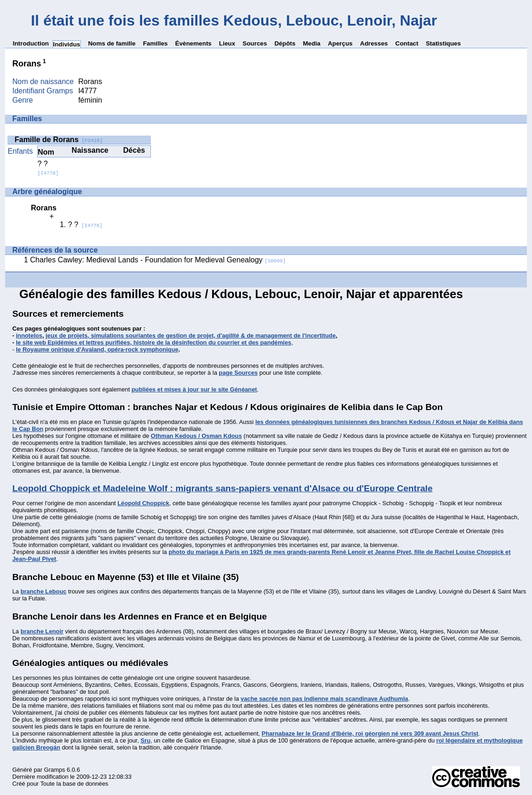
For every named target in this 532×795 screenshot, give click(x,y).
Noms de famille (112, 43)
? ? (48, 168)
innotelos (29, 336)
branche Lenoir (42, 631)
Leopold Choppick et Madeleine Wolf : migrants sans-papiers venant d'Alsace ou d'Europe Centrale (222, 488)
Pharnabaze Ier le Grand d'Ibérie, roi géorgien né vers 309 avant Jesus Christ (370, 733)
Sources (255, 43)
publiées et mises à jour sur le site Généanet (194, 389)
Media (311, 43)
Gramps (55, 770)
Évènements (193, 43)
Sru (146, 740)
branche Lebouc (43, 591)
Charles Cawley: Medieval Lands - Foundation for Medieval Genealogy (158, 260)
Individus (67, 44)
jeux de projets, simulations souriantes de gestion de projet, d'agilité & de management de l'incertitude (191, 336)
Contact (407, 43)
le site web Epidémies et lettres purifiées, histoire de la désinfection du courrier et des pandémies (153, 342)
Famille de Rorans (58, 140)
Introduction (31, 43)
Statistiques (443, 43)
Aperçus (340, 43)
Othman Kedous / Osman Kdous (196, 436)
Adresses (374, 43)
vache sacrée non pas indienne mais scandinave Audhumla (324, 699)
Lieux (227, 43)
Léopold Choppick (143, 503)
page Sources (238, 373)
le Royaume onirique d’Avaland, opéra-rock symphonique (97, 349)
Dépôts (285, 43)
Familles (155, 43)
